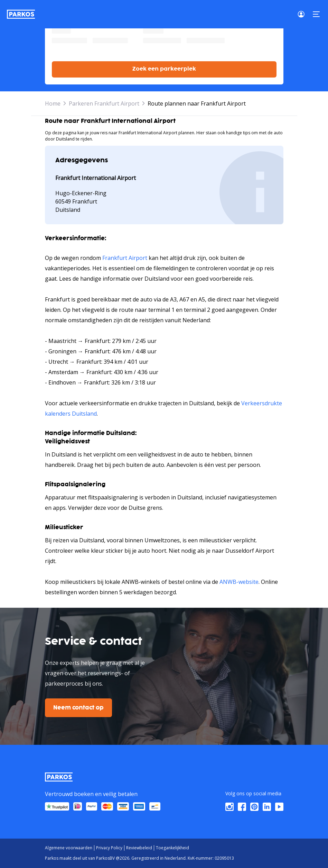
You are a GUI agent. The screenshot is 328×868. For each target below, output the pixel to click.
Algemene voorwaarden (69, 848)
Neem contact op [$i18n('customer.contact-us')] (78, 708)
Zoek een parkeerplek (164, 69)
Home (53, 103)
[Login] (303, 14)
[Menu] (316, 14)
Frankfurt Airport (125, 258)
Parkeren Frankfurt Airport (104, 103)
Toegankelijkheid (172, 848)
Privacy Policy (109, 848)
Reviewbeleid (139, 848)
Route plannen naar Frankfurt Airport (197, 103)
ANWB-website (239, 582)
